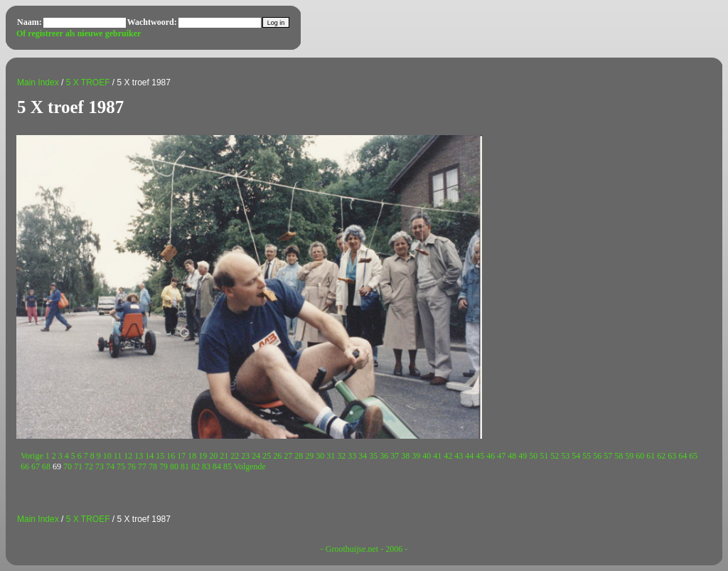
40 (427, 456)
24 (256, 456)
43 (459, 456)
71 (78, 466)
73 (100, 466)
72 (89, 466)
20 (213, 456)
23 (245, 456)
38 (405, 456)
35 (373, 456)
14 (149, 456)
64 (682, 456)
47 (501, 456)
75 (121, 466)
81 (185, 466)
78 (153, 466)
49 (523, 456)
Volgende (250, 466)
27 (288, 456)
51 (544, 456)
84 (217, 466)
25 (267, 456)
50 (533, 456)
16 (171, 456)
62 (661, 456)
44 (469, 456)
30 (320, 456)
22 (235, 456)
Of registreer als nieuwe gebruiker (79, 33)
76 (132, 466)
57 (608, 456)
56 (597, 456)
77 (142, 466)
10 (107, 456)
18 (192, 456)
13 (139, 456)
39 (416, 456)
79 (164, 466)
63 (672, 456)
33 (352, 456)
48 (512, 456)
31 (331, 456)
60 (640, 456)
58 (619, 456)
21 (224, 456)
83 (206, 466)
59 (629, 456)
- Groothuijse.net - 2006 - (364, 549)
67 (36, 466)
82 (196, 466)
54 (576, 456)
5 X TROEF (88, 82)
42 (448, 456)
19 (203, 456)
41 (437, 456)
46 (491, 456)
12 (128, 456)
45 (480, 456)
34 (363, 456)
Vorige (32, 456)
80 (174, 466)
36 (384, 456)
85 (227, 466)
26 (277, 456)
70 (68, 466)
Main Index (38, 82)
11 (118, 456)
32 (341, 456)
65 (693, 456)
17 (181, 456)
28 (299, 456)
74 (110, 466)
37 (395, 456)
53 (565, 456)
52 (555, 456)
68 (46, 466)
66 (25, 466)
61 (651, 456)
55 (587, 456)
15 (160, 456)
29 (309, 456)
